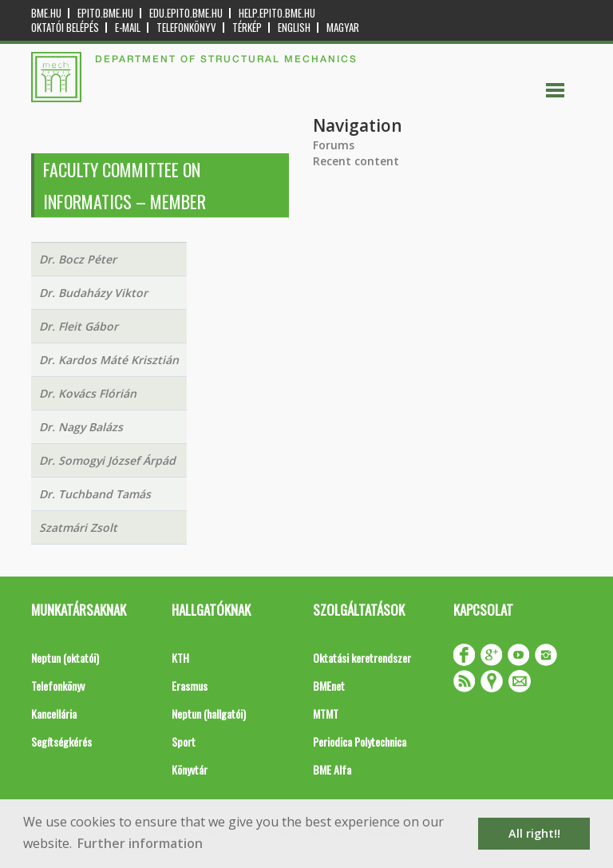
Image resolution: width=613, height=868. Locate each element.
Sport (184, 741)
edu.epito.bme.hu (186, 13)
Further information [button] (140, 843)
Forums (334, 145)
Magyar (343, 28)
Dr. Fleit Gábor (79, 326)
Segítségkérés (61, 741)
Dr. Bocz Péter (78, 259)
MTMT (326, 713)
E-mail (128, 28)
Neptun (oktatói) (65, 658)
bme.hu (46, 13)
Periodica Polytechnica (360, 741)
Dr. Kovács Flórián (88, 393)
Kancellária (54, 713)
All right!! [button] (534, 833)
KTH (180, 658)
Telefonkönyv (186, 28)
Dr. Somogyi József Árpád (107, 460)
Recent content (356, 161)
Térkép (247, 28)
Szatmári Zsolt (78, 527)
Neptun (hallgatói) (209, 713)
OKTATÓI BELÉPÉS (65, 28)
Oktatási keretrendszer (362, 658)
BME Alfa (332, 769)
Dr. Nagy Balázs (81, 427)
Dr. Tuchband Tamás (95, 494)
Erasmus (190, 686)
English (294, 28)
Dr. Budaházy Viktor (93, 293)
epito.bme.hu (105, 13)
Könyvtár (190, 769)
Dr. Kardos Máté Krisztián (109, 360)
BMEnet (329, 686)
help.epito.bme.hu (277, 13)
